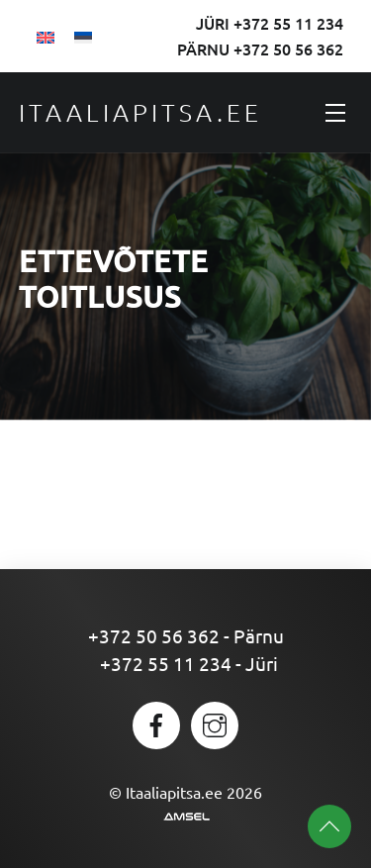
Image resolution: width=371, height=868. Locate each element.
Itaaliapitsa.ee (140, 112)
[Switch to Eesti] (83, 36)
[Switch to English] (46, 36)
